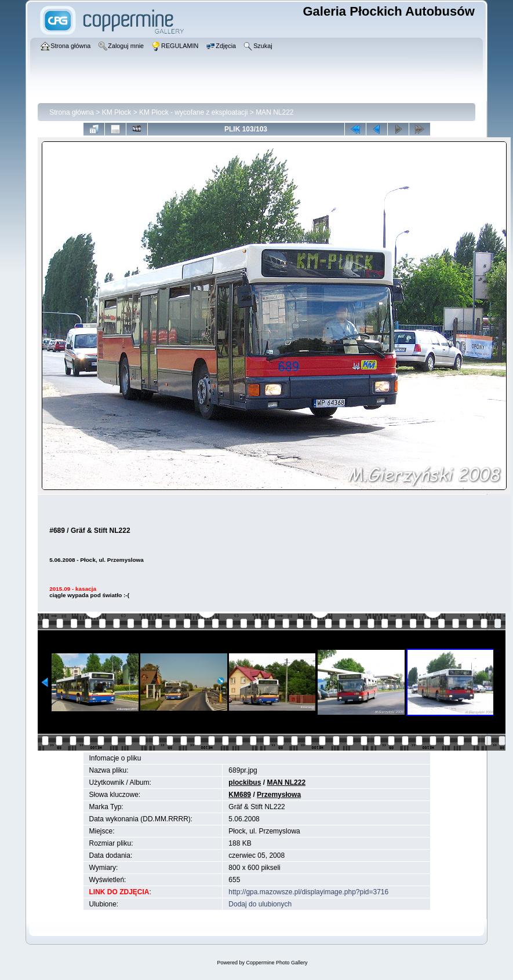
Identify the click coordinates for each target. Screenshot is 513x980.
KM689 (240, 795)
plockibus (245, 782)
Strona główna (72, 112)
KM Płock (117, 112)
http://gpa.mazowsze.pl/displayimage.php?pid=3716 (308, 892)
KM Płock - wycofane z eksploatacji (193, 112)
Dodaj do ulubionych (260, 904)
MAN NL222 (274, 112)
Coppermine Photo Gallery (276, 963)
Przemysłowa (279, 795)
